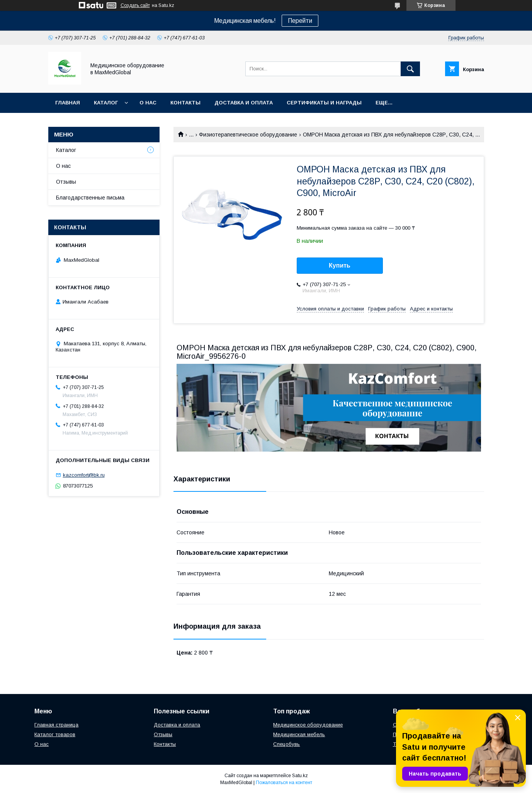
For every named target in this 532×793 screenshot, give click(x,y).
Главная (68, 103)
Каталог (106, 103)
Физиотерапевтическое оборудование (248, 135)
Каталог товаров (55, 734)
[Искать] (410, 69)
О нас (148, 103)
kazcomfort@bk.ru (84, 475)
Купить (340, 265)
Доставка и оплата (244, 103)
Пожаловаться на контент (284, 783)
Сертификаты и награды (324, 103)
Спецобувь (286, 744)
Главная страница (56, 725)
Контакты (185, 103)
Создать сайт (135, 5)
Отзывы (66, 182)
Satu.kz (300, 776)
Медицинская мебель (299, 734)
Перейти (300, 21)
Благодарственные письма (90, 198)
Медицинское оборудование (308, 725)
